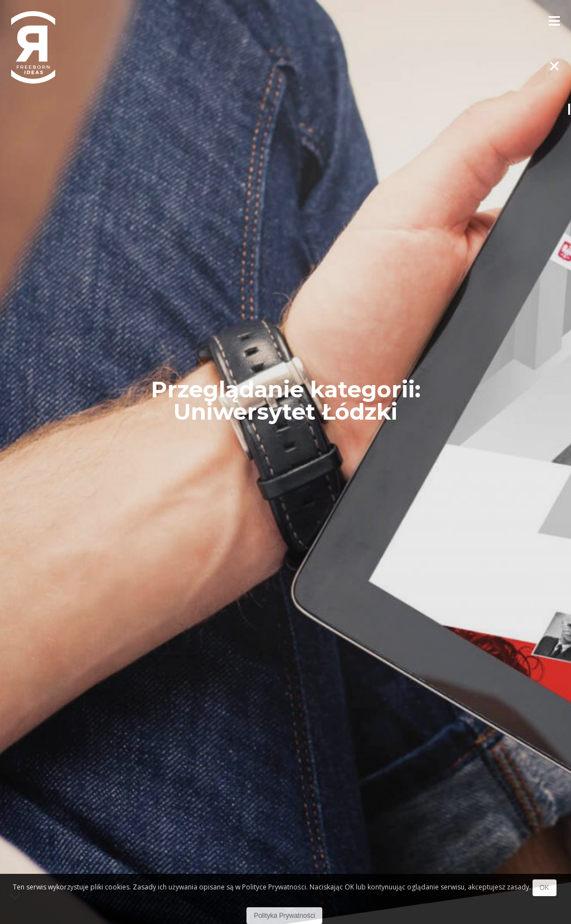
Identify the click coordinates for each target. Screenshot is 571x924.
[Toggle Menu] (554, 20)
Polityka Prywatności (284, 916)
